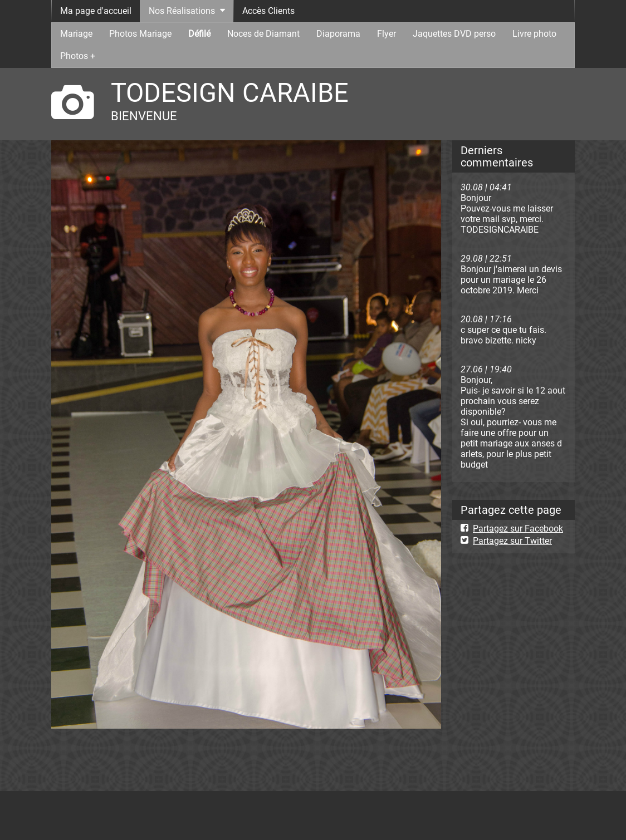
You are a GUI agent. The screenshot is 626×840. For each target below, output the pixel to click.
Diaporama (338, 34)
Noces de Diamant (263, 34)
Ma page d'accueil (96, 11)
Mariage (76, 34)
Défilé (199, 34)
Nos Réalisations (182, 11)
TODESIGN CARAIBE (230, 93)
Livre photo (534, 34)
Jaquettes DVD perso (454, 34)
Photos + (78, 56)
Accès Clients (268, 11)
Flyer (387, 34)
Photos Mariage (140, 34)
